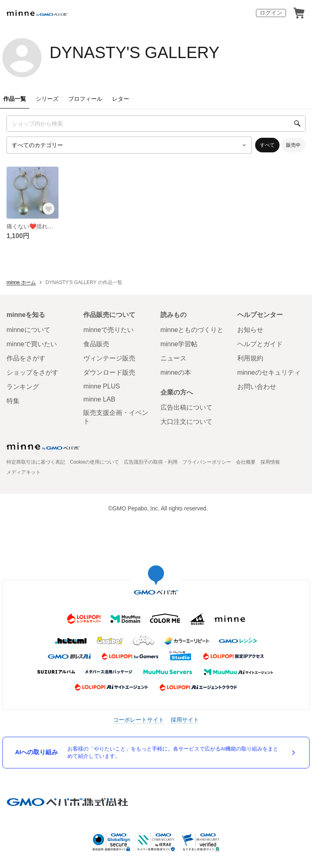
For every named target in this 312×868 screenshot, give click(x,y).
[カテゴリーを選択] (129, 145)
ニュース (173, 358)
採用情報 (270, 462)
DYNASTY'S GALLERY (134, 52)
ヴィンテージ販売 (109, 358)
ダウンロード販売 (109, 372)
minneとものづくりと (192, 330)
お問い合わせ (257, 387)
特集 (13, 401)
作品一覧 (15, 99)
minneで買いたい (32, 344)
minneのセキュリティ (269, 372)
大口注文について (186, 422)
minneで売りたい (108, 330)
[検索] (297, 124)
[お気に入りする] (49, 209)
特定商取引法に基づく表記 (36, 462)
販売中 (293, 145)
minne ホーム (21, 282)
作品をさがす (26, 358)
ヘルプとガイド (260, 344)
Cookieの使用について (94, 462)
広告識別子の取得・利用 (151, 462)
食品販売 (96, 344)
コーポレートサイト (139, 720)
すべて (267, 145)
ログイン (271, 13)
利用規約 (250, 358)
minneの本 (176, 372)
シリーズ (47, 99)
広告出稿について (186, 407)
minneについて (28, 330)
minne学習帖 (179, 344)
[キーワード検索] (156, 124)
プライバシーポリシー (207, 462)
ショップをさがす (32, 372)
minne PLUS (102, 386)
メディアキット (24, 472)
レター (121, 99)
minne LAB (99, 399)
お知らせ (250, 330)
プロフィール (85, 99)
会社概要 (246, 462)
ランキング (23, 387)
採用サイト (185, 720)
